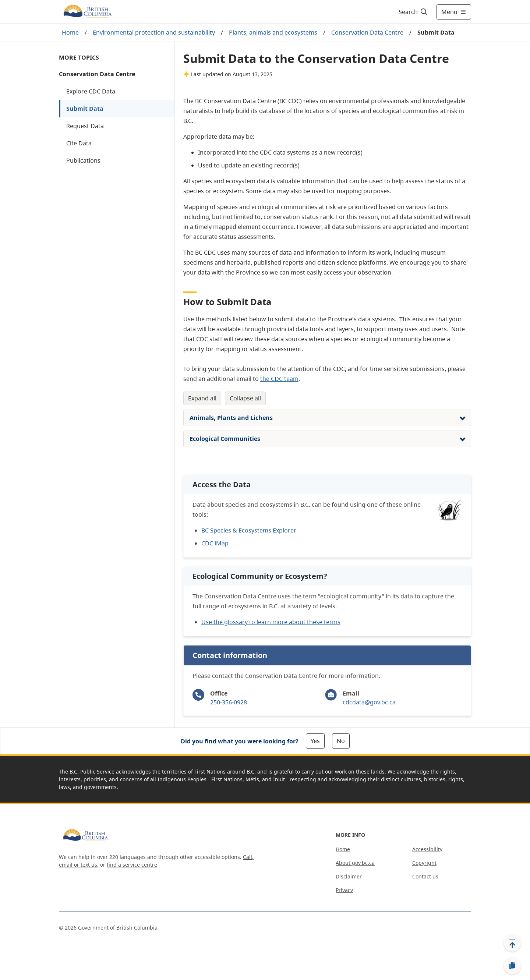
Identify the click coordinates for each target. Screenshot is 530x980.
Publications (83, 160)
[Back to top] (512, 943)
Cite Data (79, 143)
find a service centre (132, 865)
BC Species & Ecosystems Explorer (249, 530)
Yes (315, 741)
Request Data (85, 126)
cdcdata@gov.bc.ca (369, 702)
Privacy (344, 890)
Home (70, 32)
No (341, 741)
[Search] (414, 12)
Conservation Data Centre (367, 32)
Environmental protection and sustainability (154, 32)
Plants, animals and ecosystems (273, 32)
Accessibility (427, 849)
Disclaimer (349, 876)
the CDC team (279, 379)
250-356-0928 (229, 702)
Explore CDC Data (91, 91)
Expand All (202, 398)
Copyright (424, 863)
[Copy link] (512, 966)
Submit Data (85, 109)
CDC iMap (215, 543)
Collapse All (245, 398)
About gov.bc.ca (355, 863)
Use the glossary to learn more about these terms (271, 622)
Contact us (425, 876)
